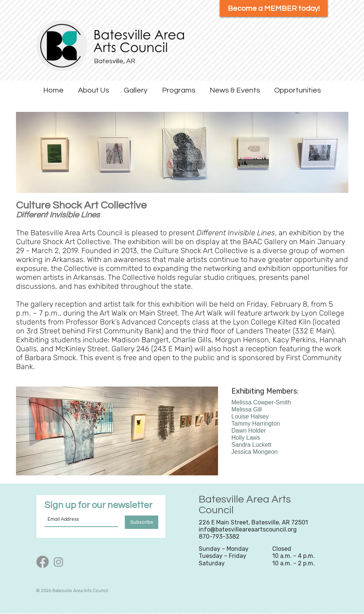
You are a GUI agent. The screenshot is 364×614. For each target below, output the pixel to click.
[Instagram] (58, 562)
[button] (93, 91)
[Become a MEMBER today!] (274, 8)
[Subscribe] (142, 522)
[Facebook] (43, 562)
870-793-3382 (219, 537)
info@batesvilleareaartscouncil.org (248, 529)
